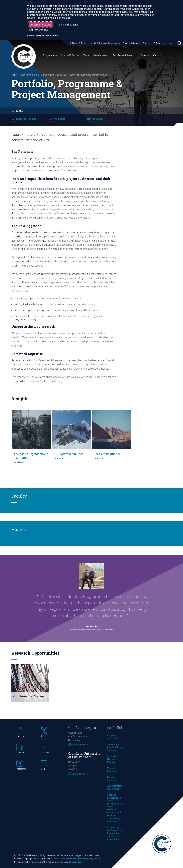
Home (15, 75)
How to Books (57, 119)
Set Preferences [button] (38, 30)
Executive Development (96, 55)
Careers (145, 55)
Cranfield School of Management (37, 75)
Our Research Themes (24, 119)
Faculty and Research (125, 55)
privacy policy (77, 862)
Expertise (62, 75)
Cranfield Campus (82, 728)
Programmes (50, 55)
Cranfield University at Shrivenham (84, 755)
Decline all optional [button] (68, 25)
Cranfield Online (70, 55)
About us (158, 55)
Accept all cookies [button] (41, 25)
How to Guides (95, 119)
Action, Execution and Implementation (88, 75)
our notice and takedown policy (77, 859)
